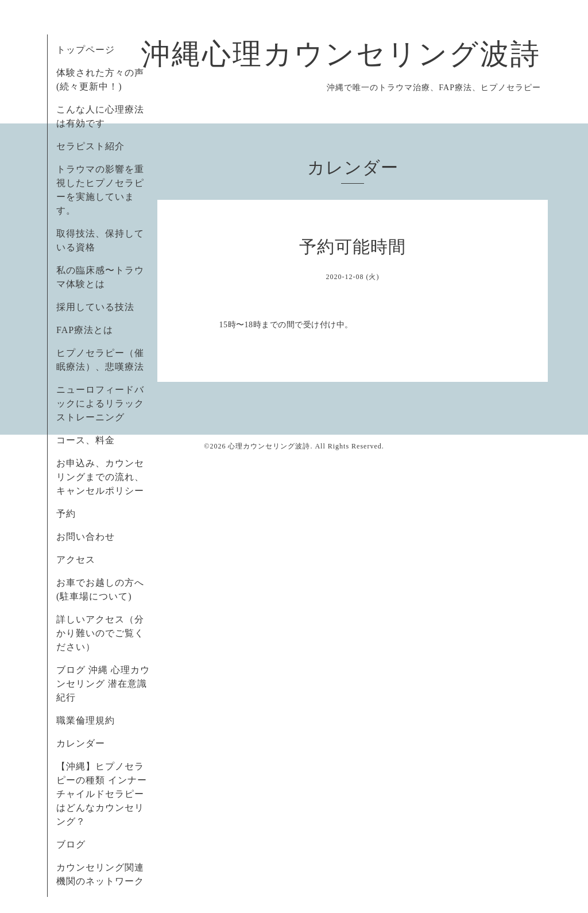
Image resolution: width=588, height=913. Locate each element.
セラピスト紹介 (90, 146)
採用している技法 (95, 307)
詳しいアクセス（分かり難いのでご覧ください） (100, 633)
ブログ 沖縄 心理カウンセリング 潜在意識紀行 (103, 684)
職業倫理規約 (86, 720)
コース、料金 (86, 440)
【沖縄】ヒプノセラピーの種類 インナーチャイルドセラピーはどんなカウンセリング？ (102, 794)
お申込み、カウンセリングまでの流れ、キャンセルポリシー (100, 477)
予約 (66, 514)
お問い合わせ (86, 537)
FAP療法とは (85, 330)
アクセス (76, 560)
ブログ (71, 844)
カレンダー (81, 743)
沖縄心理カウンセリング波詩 (341, 54)
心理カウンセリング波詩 (269, 446)
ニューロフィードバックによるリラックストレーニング (100, 403)
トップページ (86, 50)
